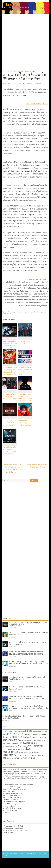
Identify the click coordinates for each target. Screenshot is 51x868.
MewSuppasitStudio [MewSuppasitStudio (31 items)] (9, 746)
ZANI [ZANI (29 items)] (43, 755)
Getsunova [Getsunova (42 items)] (7, 737)
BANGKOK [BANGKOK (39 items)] (29, 731)
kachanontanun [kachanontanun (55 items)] (11, 740)
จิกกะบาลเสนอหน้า (36, 83)
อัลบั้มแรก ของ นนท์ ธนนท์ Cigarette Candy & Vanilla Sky (25, 423)
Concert (27, 83)
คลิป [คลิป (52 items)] (4, 758)
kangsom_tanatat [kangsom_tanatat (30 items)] (24, 740)
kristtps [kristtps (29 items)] (40, 740)
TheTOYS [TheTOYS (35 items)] (25, 755)
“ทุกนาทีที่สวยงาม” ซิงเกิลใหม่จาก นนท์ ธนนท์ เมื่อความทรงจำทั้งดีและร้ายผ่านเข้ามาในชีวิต (25, 399)
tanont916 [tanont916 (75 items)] (9, 755)
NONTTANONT (7, 314)
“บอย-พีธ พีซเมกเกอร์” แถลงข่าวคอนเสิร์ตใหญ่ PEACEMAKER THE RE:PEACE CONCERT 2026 (27, 653)
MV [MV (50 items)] (17, 746)
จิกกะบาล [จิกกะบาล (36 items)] (10, 758)
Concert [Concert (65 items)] (28, 734)
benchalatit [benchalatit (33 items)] (43, 731)
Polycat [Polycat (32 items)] (21, 752)
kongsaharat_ (43, 312)
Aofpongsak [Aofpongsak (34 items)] (21, 731)
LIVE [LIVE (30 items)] (44, 740)
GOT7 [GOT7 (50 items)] (14, 737)
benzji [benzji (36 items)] (5, 734)
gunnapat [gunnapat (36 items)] (35, 737)
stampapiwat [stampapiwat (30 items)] (36, 752)
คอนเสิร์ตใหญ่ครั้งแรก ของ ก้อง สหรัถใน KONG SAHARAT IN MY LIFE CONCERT (10, 452)
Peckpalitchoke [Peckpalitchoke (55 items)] (10, 752)
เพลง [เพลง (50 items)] (33, 758)
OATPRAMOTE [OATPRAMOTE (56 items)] (36, 746)
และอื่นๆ (5, 812)
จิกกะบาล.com (17, 808)
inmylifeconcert (9, 312)
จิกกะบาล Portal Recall (18, 789)
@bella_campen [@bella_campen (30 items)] (11, 731)
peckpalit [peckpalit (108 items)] (28, 749)
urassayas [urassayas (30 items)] (38, 755)
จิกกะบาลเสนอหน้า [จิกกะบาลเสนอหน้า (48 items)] (22, 758)
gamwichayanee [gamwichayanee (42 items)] (40, 734)
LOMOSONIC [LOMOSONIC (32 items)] (7, 743)
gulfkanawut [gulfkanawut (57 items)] (24, 737)
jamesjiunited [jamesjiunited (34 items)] (43, 737)
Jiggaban (15, 810)
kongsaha (26, 312)
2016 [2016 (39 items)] (4, 731)
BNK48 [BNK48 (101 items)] (12, 734)
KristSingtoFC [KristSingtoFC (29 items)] (34, 740)
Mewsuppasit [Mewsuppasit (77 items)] (28, 743)
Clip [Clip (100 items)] (21, 734)
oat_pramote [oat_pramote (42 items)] (8, 749)
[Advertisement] (25, 41)
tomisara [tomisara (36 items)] (32, 755)
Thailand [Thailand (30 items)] (19, 755)
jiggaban (7, 83)
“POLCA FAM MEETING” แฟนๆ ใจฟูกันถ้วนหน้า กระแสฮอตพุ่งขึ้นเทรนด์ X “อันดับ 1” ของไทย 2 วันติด (29, 663)
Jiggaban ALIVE (15, 795)
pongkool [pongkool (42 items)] (27, 752)
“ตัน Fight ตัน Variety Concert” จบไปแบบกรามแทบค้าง (10, 423)
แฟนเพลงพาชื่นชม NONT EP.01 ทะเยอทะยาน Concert (10, 396)
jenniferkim (19, 312)
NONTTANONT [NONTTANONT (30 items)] (24, 746)
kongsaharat (34, 312)
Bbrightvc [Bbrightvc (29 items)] (36, 731)
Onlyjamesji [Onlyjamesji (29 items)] (17, 749)
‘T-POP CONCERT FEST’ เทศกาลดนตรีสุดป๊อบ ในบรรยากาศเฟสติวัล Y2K (25, 372)
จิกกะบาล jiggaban (17, 787)
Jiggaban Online (15, 797)
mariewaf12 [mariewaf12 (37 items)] (15, 743)
